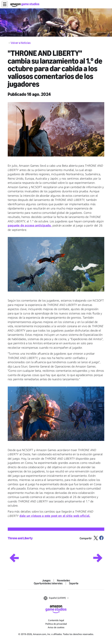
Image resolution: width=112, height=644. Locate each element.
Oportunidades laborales (48, 583)
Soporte (74, 583)
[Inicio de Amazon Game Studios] (25, 5)
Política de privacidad (56, 624)
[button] (5, 4)
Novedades (63, 580)
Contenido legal (56, 620)
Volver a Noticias (21, 43)
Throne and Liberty (20, 538)
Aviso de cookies (56, 627)
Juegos (46, 580)
